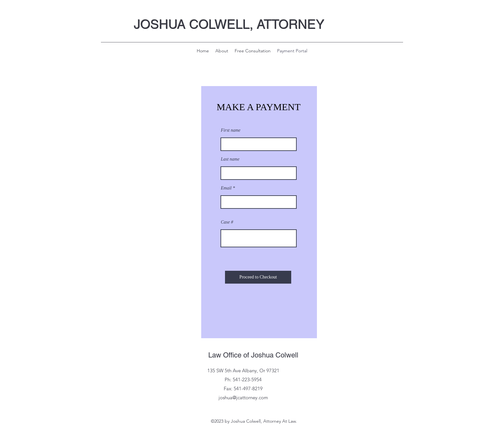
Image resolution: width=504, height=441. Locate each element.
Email (226, 188)
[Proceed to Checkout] (258, 277)
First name (231, 130)
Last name (230, 159)
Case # (227, 222)
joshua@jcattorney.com (243, 397)
